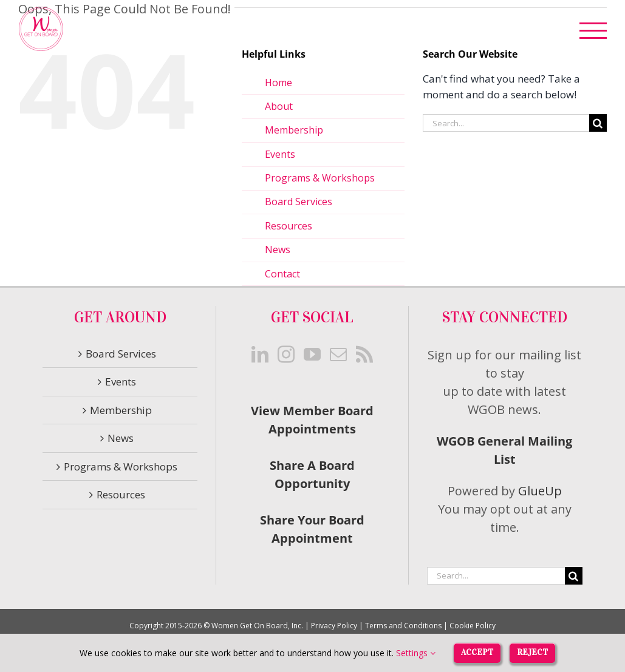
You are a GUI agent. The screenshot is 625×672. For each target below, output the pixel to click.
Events (280, 154)
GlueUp (540, 491)
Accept (477, 652)
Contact (282, 274)
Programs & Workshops (320, 178)
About (279, 106)
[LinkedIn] (260, 355)
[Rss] (364, 355)
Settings (416, 653)
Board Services (299, 202)
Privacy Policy (334, 626)
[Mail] (338, 355)
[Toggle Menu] (593, 31)
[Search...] (506, 123)
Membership (294, 130)
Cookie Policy (473, 626)
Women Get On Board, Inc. (257, 626)
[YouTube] (312, 355)
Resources (289, 226)
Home (278, 83)
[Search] (598, 123)
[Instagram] (286, 355)
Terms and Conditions (403, 626)
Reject (532, 652)
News (278, 249)
